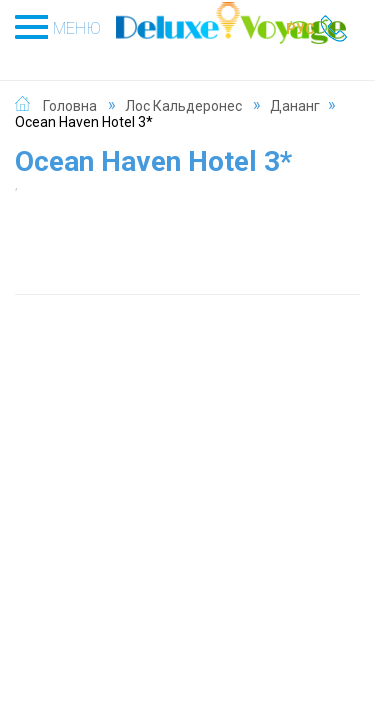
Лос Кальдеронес (183, 106)
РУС (300, 29)
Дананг (295, 106)
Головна (70, 106)
